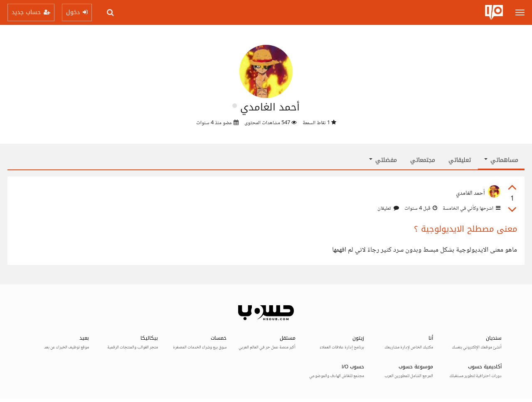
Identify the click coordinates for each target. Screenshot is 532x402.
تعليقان (388, 208)
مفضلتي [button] (383, 160)
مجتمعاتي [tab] (423, 160)
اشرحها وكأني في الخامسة (471, 208)
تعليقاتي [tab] (460, 160)
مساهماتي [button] (501, 160)
